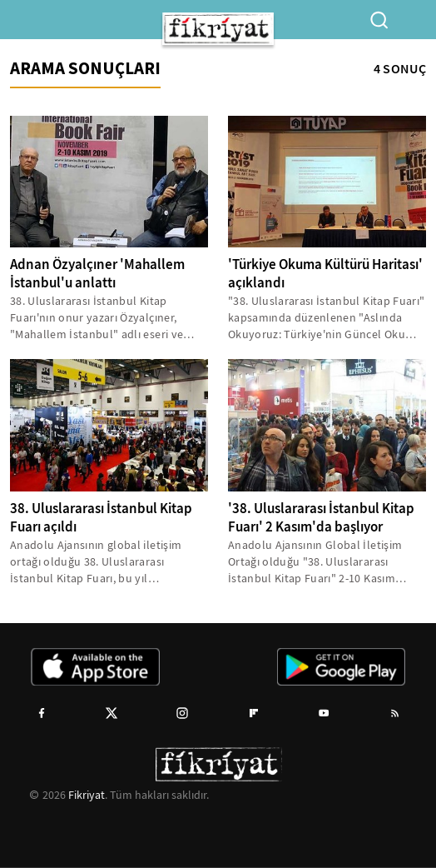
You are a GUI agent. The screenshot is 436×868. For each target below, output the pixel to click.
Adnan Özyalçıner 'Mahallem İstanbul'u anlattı (97, 274)
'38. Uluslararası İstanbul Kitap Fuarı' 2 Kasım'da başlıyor (321, 518)
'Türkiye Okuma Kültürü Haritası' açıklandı (325, 274)
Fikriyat (87, 795)
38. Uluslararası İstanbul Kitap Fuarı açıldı (101, 518)
